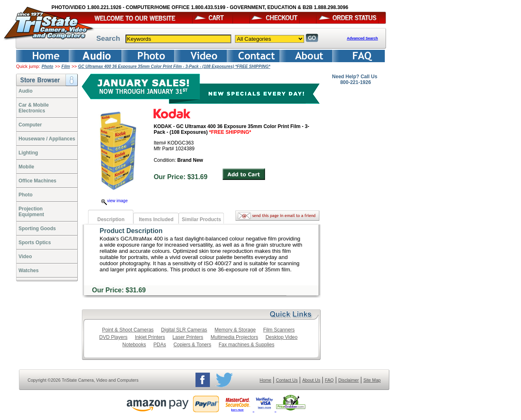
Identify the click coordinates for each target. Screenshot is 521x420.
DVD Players (113, 337)
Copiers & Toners (192, 345)
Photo (47, 66)
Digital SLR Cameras (184, 330)
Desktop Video (281, 337)
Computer (30, 125)
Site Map (372, 380)
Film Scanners (279, 330)
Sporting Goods (37, 229)
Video (25, 257)
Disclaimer (349, 380)
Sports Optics (35, 243)
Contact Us (287, 380)
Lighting (28, 153)
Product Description (131, 231)
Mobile (26, 167)
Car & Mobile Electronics (34, 108)
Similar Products (201, 219)
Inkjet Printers (150, 337)
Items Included (156, 219)
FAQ (329, 380)
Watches (29, 271)
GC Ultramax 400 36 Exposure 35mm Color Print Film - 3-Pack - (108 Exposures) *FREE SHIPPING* (174, 66)
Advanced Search (363, 38)
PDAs (160, 345)
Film (66, 66)
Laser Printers (188, 337)
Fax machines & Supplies (246, 345)
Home (265, 380)
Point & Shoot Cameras (128, 330)
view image (114, 201)
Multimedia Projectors (234, 337)
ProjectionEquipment (31, 212)
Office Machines (37, 181)
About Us (311, 380)
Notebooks (134, 345)
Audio (26, 91)
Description (111, 219)
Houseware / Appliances (47, 139)
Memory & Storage (235, 330)
